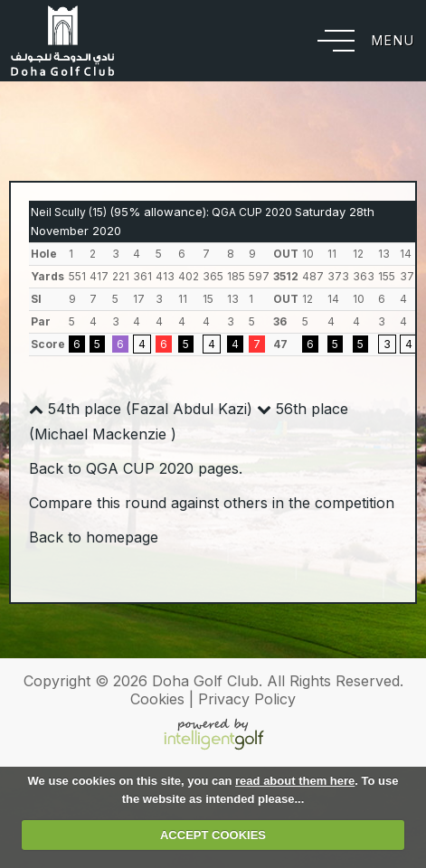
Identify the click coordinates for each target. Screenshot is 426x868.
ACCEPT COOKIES (213, 835)
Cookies (157, 699)
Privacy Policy (247, 699)
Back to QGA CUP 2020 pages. (136, 468)
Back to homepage (94, 537)
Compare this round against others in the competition (212, 503)
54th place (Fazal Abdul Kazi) (141, 409)
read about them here (295, 781)
